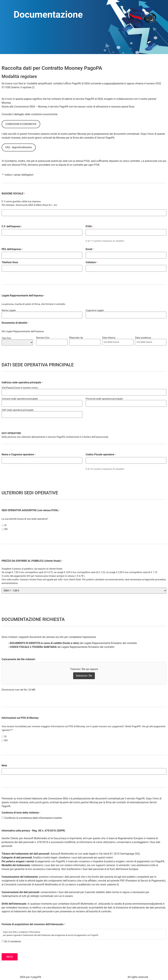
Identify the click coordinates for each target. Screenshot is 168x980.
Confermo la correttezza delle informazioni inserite (33, 817)
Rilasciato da (76, 337)
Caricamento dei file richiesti (19, 658)
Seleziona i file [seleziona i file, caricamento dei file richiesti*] (84, 674)
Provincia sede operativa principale (104, 398)
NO (6, 528)
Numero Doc (43, 337)
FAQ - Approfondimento (19, 147)
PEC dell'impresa (12, 249)
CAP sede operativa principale (18, 409)
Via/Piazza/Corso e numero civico (20, 387)
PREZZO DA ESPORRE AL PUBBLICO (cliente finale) (32, 559)
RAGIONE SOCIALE (13, 194)
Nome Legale (9, 310)
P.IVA (89, 226)
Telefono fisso (10, 262)
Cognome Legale (95, 310)
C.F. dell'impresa (12, 226)
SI (5, 524)
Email (90, 249)
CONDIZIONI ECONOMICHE (21, 124)
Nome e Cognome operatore (18, 453)
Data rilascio (109, 337)
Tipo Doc (6, 337)
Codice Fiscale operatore (101, 453)
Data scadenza (143, 337)
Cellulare (92, 262)
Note (4, 764)
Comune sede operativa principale (20, 398)
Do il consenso (13, 940)
